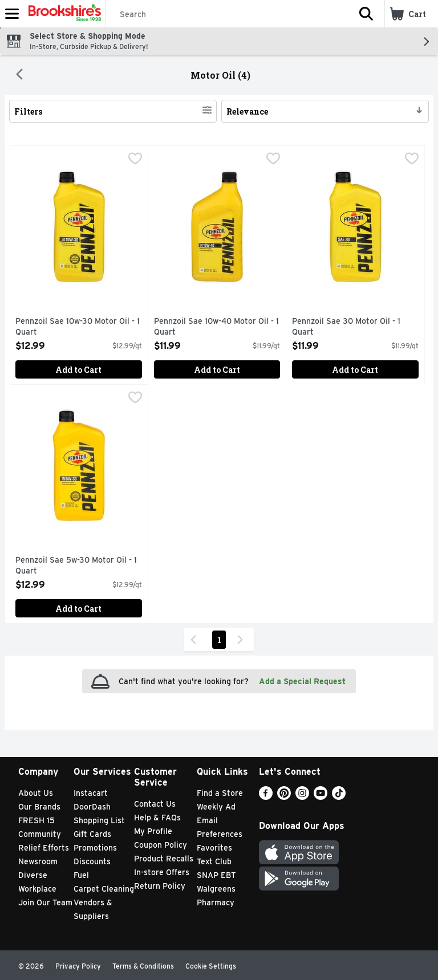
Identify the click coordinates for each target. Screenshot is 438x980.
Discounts (92, 861)
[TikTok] (339, 797)
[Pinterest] (284, 797)
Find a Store (220, 793)
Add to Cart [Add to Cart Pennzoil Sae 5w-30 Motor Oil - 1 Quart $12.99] (78, 609)
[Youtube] (321, 797)
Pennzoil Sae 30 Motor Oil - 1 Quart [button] (346, 327)
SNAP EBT (216, 875)
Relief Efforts (44, 848)
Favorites (214, 848)
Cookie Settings (211, 966)
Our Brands (39, 807)
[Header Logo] (62, 14)
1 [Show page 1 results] (219, 640)
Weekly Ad (216, 807)
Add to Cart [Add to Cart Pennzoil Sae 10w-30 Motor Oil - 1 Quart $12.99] (78, 370)
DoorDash (92, 807)
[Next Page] (242, 640)
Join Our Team (45, 902)
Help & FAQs (157, 818)
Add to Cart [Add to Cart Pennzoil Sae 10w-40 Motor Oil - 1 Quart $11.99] (217, 370)
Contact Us (155, 804)
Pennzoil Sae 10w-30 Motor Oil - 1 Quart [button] (78, 327)
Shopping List (99, 820)
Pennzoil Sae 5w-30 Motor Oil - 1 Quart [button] (76, 566)
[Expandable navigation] (12, 14)
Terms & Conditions (143, 966)
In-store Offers (162, 872)
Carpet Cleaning (104, 889)
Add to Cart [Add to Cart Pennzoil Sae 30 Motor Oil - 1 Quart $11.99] (355, 370)
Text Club (214, 861)
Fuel (81, 875)
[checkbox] (135, 160)
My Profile (153, 831)
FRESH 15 (36, 820)
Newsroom (38, 861)
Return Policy (160, 886)
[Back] (19, 75)
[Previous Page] (196, 640)
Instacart (91, 793)
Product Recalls (164, 859)
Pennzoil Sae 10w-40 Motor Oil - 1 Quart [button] (216, 327)
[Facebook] (266, 797)
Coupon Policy (161, 845)
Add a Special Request (302, 681)
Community (40, 834)
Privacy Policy (78, 966)
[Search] (227, 14)
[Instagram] (302, 797)
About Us (36, 793)
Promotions (95, 848)
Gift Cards (92, 834)
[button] (366, 14)
